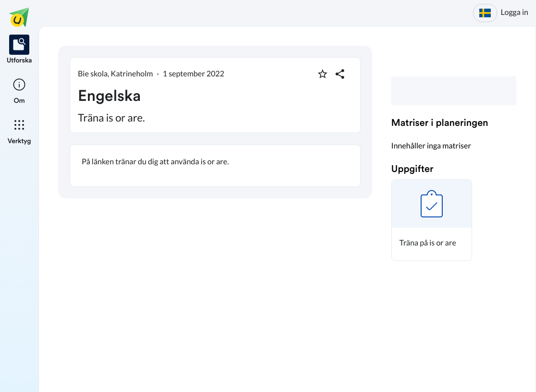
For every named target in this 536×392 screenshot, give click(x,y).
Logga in (515, 12)
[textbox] (215, 166)
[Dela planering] (340, 74)
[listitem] (19, 50)
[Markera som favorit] (323, 74)
